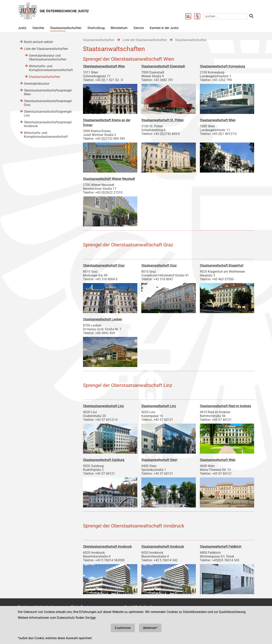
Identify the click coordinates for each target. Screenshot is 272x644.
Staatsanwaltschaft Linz (159, 406)
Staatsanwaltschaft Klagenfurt (222, 266)
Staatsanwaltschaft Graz (159, 266)
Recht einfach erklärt (38, 42)
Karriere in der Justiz (164, 28)
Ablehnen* (150, 628)
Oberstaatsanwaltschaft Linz (103, 406)
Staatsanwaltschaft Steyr (159, 460)
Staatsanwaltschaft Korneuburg (222, 66)
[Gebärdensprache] (199, 17)
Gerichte (38, 28)
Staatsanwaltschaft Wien (218, 120)
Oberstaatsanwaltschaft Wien (104, 66)
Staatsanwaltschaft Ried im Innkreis (225, 406)
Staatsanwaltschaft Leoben (103, 319)
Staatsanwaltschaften (66, 28)
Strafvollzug (96, 28)
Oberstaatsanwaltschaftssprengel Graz (48, 103)
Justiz (22, 28)
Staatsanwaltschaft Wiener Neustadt (109, 179)
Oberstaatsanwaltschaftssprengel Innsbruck (48, 124)
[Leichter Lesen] (190, 17)
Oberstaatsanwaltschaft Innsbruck (107, 547)
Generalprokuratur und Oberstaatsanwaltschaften (48, 57)
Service (139, 28)
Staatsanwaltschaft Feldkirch (221, 547)
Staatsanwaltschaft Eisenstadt (163, 66)
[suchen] (225, 16)
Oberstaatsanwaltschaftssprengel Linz (48, 114)
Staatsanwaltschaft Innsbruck (163, 547)
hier (93, 618)
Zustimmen (123, 628)
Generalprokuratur (37, 84)
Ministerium (119, 28)
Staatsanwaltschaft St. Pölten (162, 120)
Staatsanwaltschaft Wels (218, 460)
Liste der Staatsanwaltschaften (46, 49)
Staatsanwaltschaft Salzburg (104, 460)
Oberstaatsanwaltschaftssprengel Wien (48, 92)
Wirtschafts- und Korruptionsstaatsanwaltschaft (51, 68)
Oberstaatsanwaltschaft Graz (104, 266)
